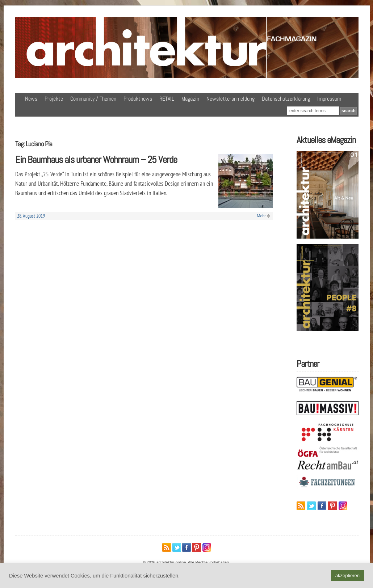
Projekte (54, 99)
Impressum (329, 99)
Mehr (261, 216)
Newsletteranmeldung (230, 99)
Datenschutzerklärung (286, 99)
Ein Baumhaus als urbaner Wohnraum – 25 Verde (96, 159)
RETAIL (167, 99)
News (31, 99)
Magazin (190, 99)
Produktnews (138, 99)
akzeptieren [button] (347, 576)
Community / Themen (93, 99)
